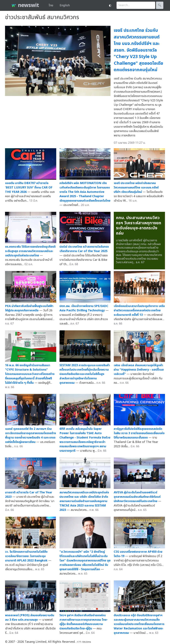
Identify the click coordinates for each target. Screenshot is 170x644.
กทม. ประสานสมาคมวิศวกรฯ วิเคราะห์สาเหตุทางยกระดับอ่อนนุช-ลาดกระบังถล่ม (139, 226)
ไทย (51, 5)
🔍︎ (160, 5)
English (65, 5)
